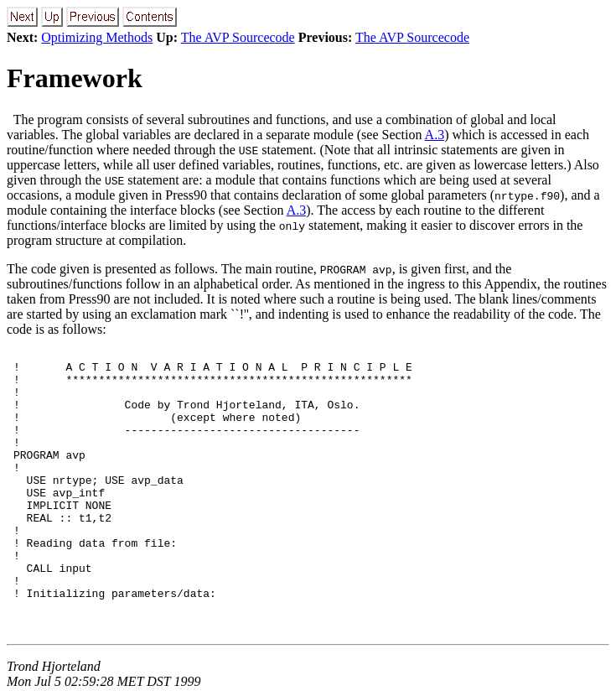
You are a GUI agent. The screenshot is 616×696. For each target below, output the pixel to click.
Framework (75, 78)
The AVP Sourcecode (238, 37)
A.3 (435, 135)
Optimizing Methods (97, 37)
